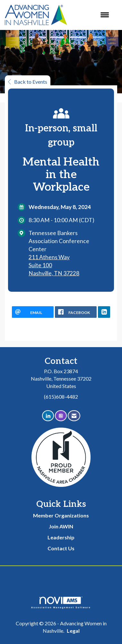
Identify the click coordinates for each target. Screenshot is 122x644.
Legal (73, 631)
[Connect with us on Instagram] (61, 416)
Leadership (61, 537)
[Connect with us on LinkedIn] (48, 416)
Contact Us (61, 548)
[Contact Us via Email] (74, 416)
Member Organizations (61, 515)
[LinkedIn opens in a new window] (104, 312)
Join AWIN (61, 526)
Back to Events (28, 82)
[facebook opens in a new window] (76, 312)
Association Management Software (61, 603)
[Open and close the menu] (91, 15)
